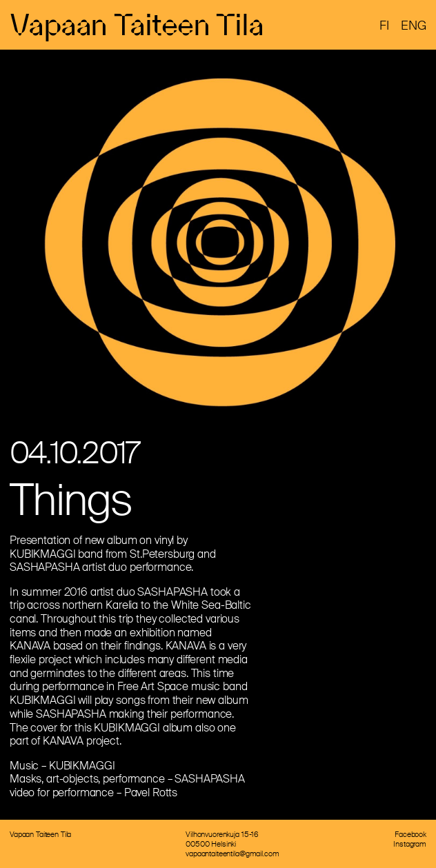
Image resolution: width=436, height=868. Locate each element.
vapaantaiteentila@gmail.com (232, 854)
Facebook (410, 834)
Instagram (410, 844)
